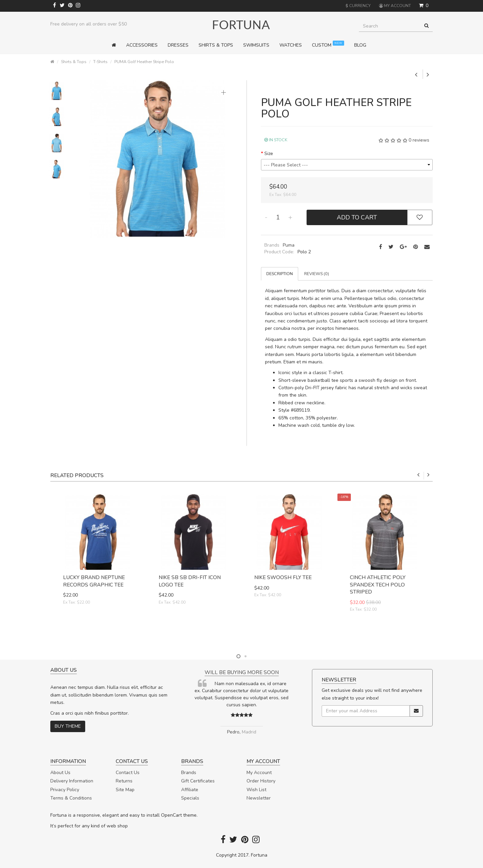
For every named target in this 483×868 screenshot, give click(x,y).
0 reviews (419, 140)
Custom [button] (328, 44)
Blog (360, 45)
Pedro (233, 732)
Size (269, 154)
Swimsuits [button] (256, 45)
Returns (124, 781)
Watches (291, 45)
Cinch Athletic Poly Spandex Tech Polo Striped (378, 584)
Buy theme (68, 726)
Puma (289, 245)
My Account (259, 773)
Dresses (178, 45)
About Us (60, 773)
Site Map (125, 790)
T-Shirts (100, 62)
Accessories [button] (142, 45)
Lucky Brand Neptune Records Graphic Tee (94, 581)
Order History (261, 781)
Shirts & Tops (74, 62)
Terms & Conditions (71, 798)
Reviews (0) (317, 274)
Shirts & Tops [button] (216, 45)
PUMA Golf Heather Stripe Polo (144, 62)
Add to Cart (357, 217)
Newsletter (259, 798)
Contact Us (128, 773)
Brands (189, 773)
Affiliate (190, 790)
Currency (358, 6)
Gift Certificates (198, 781)
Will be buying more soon (242, 672)
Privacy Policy (65, 790)
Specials (190, 798)
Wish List (256, 790)
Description (280, 274)
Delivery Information (72, 781)
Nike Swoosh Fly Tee (283, 577)
